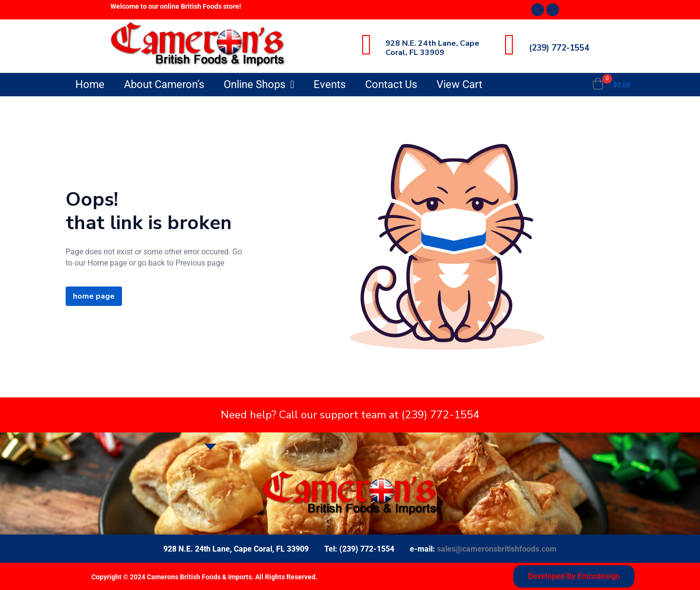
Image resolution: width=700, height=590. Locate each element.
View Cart (459, 84)
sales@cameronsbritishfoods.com (497, 549)
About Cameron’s (164, 84)
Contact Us (391, 84)
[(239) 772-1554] (509, 45)
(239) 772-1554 (559, 48)
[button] (611, 85)
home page (94, 296)
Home (90, 84)
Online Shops (259, 85)
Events (330, 84)
